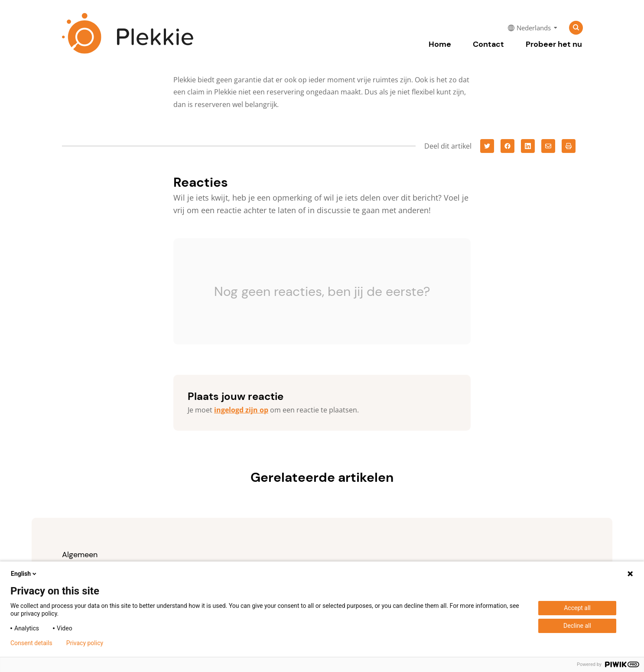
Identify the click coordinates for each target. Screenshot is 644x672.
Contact (488, 44)
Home (440, 44)
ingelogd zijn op (241, 410)
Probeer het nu (554, 44)
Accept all (577, 608)
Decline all (577, 626)
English (24, 574)
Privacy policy (85, 643)
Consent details (31, 643)
